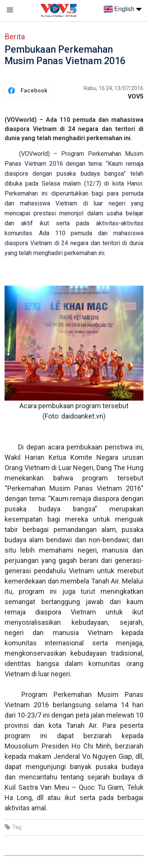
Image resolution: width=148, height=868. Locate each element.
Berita (15, 37)
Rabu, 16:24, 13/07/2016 (114, 88)
